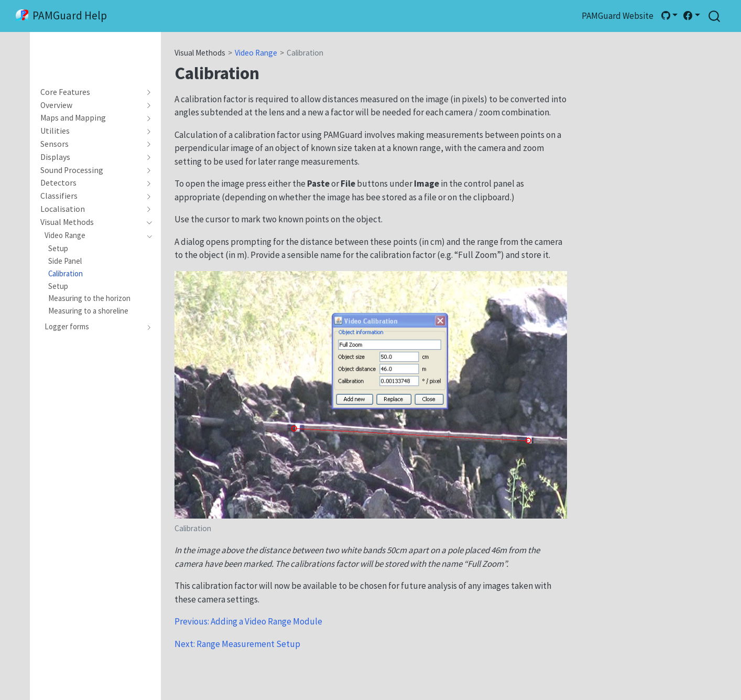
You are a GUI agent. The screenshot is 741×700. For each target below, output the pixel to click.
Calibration (305, 53)
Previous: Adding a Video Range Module (248, 621)
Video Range (256, 53)
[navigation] (91, 92)
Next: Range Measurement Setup (237, 644)
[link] (669, 16)
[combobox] (715, 16)
